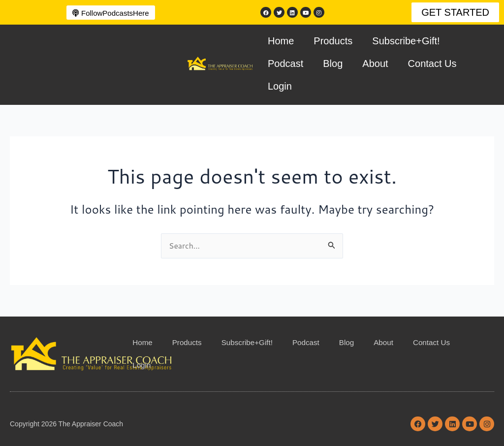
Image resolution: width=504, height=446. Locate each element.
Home (281, 41)
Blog (333, 64)
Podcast (285, 64)
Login (280, 86)
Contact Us (432, 64)
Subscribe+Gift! (406, 41)
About (375, 64)
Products (333, 41)
